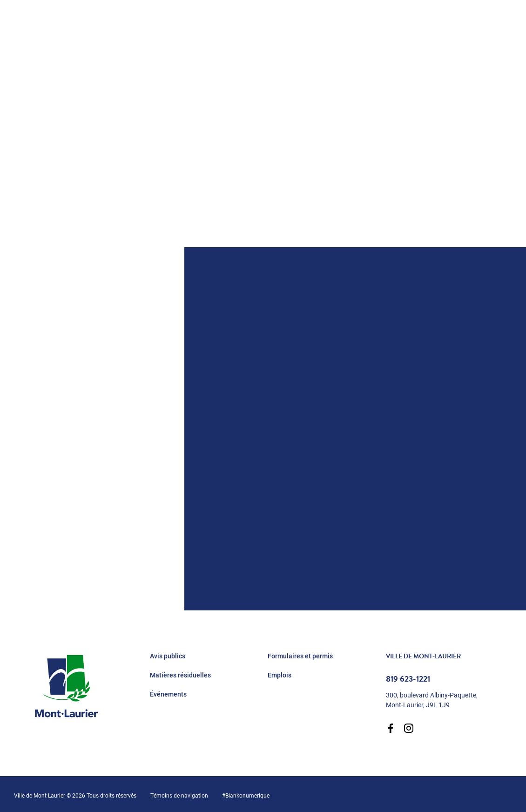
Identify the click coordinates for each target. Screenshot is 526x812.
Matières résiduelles (180, 675)
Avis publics (168, 656)
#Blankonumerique (246, 795)
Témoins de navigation (179, 795)
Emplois (280, 675)
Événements (168, 694)
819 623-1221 (408, 679)
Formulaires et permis (300, 656)
